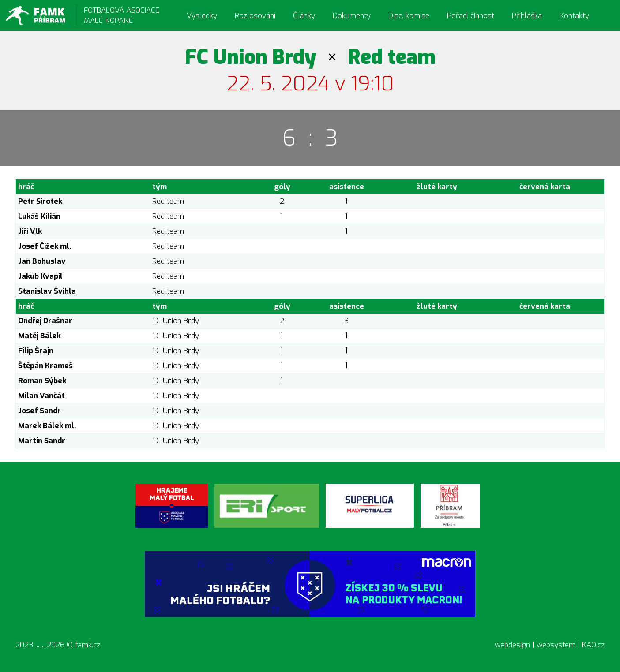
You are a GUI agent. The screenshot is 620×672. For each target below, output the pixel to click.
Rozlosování (255, 16)
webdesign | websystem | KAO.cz (550, 645)
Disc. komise (409, 16)
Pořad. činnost (471, 16)
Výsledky (202, 16)
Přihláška (527, 16)
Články (304, 16)
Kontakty (574, 16)
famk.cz (88, 645)
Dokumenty (352, 16)
